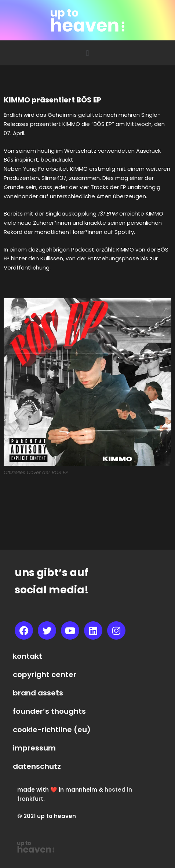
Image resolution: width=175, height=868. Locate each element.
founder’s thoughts (49, 711)
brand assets (38, 693)
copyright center (45, 674)
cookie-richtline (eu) (52, 730)
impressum (34, 748)
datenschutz (37, 766)
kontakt (28, 656)
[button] (87, 53)
